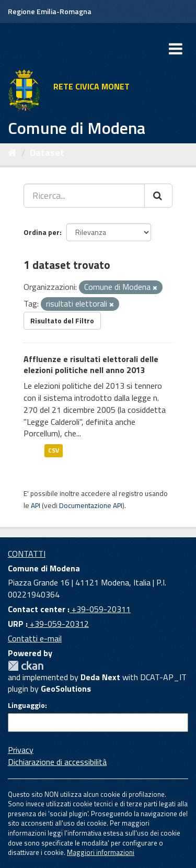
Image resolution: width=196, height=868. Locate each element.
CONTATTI (27, 554)
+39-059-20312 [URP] (58, 624)
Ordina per (42, 232)
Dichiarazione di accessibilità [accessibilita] (57, 762)
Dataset (47, 153)
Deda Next (100, 677)
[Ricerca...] (84, 196)
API (36, 505)
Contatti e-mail (35, 638)
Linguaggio (26, 705)
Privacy (21, 750)
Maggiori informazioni (101, 852)
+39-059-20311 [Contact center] (100, 609)
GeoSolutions (66, 689)
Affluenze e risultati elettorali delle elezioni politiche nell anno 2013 (91, 364)
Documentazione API (91, 505)
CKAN (26, 666)
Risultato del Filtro (62, 320)
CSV (54, 450)
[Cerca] (158, 196)
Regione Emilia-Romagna (50, 11)
